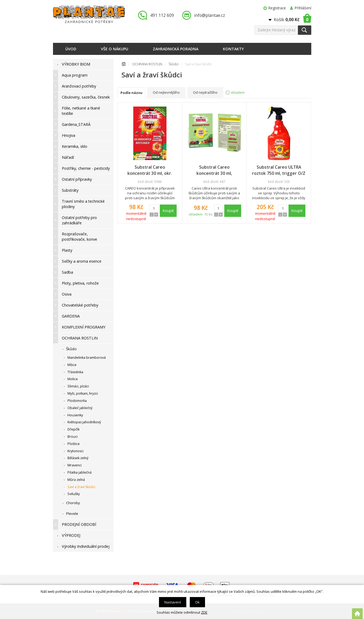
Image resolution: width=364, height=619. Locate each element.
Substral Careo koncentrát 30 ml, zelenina (214, 170)
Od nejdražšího (205, 92)
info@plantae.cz (210, 15)
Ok (197, 602)
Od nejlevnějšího (166, 92)
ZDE (204, 612)
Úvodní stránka (124, 65)
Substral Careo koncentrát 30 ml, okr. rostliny (150, 170)
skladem (238, 92)
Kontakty (233, 49)
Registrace (277, 8)
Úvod (71, 49)
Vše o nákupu (115, 49)
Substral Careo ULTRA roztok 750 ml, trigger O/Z (279, 170)
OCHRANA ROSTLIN (147, 64)
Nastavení (173, 602)
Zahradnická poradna (176, 49)
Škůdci (174, 64)
